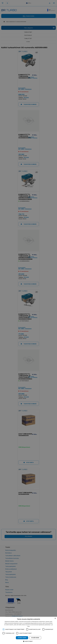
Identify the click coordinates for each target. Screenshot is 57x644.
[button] (28, 641)
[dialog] (28, 630)
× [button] (55, 618)
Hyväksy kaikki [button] (22, 638)
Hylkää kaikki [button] (35, 638)
